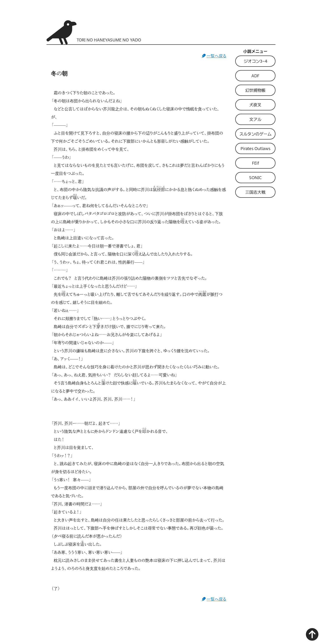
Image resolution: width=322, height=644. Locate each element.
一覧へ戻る (216, 56)
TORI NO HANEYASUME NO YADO (109, 40)
